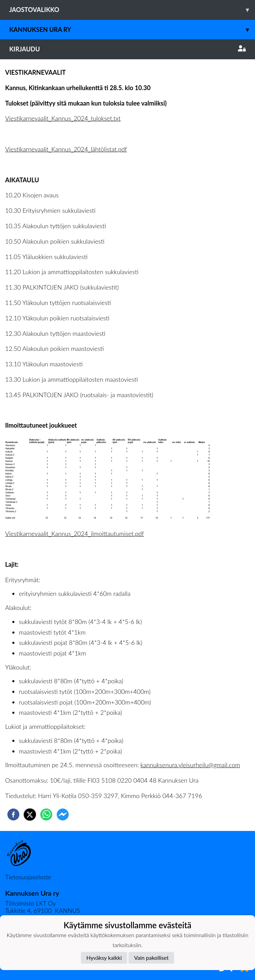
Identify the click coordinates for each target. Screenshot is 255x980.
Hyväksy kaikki (104, 958)
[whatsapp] (46, 814)
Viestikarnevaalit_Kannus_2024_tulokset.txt (63, 118)
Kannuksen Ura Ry (132, 30)
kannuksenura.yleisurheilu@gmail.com (190, 765)
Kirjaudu (127, 49)
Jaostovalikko (132, 10)
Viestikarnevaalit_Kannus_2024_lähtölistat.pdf (66, 149)
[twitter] (30, 814)
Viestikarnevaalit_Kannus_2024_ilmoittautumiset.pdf (75, 534)
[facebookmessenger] (63, 814)
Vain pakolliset (151, 958)
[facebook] (13, 814)
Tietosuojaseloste (28, 877)
